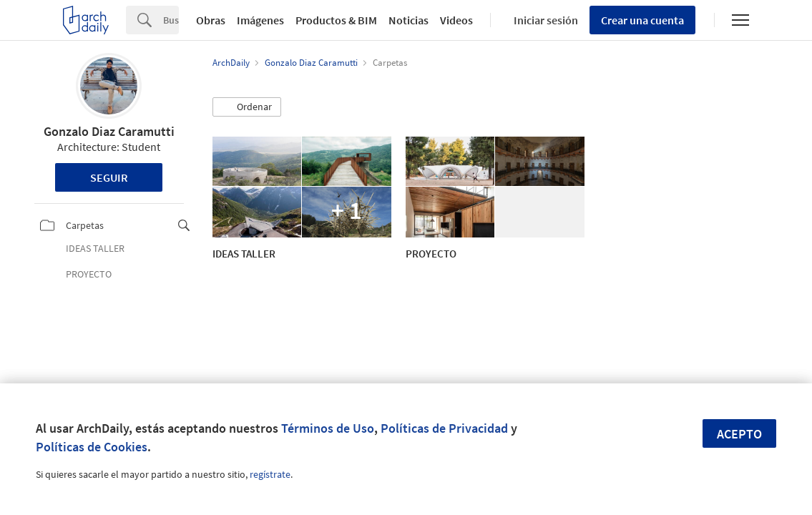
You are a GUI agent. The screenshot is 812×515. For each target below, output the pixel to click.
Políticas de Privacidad (444, 428)
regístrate (270, 474)
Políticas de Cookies (92, 447)
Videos (456, 20)
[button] (247, 107)
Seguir (109, 177)
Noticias (409, 20)
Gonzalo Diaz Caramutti (109, 131)
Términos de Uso (328, 428)
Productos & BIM (336, 20)
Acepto (739, 434)
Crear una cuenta (642, 20)
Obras (211, 20)
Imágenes (260, 20)
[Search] (171, 20)
